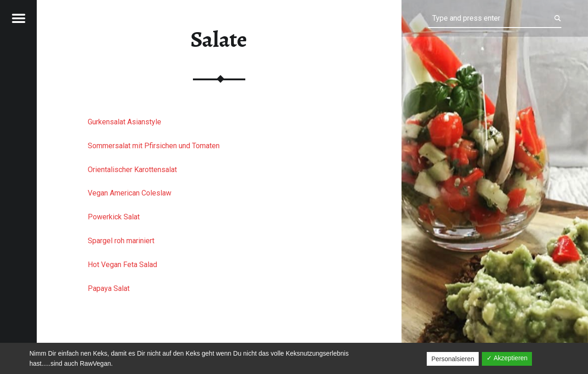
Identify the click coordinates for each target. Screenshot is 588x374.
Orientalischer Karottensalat (132, 170)
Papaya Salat (109, 288)
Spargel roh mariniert (121, 241)
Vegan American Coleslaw (130, 193)
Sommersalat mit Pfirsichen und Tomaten (154, 146)
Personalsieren (453, 359)
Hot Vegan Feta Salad (122, 265)
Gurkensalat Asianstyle (124, 122)
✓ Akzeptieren (507, 358)
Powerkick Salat (114, 217)
